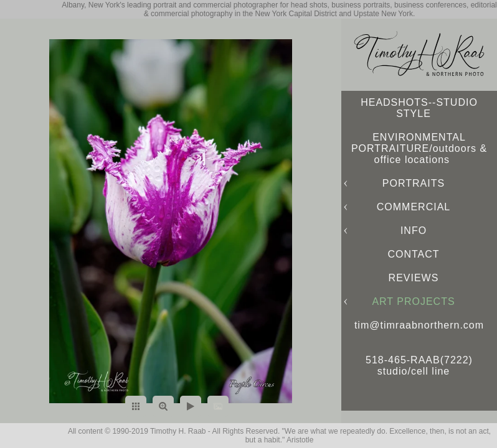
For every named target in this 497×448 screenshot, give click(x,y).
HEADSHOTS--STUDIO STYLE (419, 108)
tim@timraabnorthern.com (419, 325)
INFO (414, 231)
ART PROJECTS (413, 301)
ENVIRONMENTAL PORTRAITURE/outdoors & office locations (419, 148)
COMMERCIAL (414, 207)
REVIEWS (414, 278)
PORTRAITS (414, 183)
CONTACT (413, 254)
